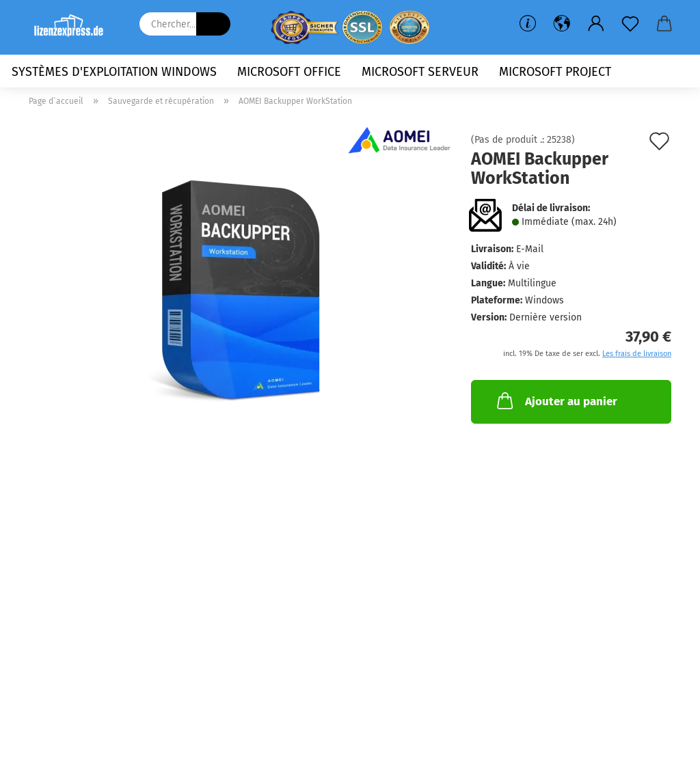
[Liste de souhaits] (630, 24)
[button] (562, 24)
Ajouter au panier (556, 400)
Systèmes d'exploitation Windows (114, 72)
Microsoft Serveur (420, 72)
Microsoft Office (289, 72)
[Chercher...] (213, 24)
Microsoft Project (555, 72)
